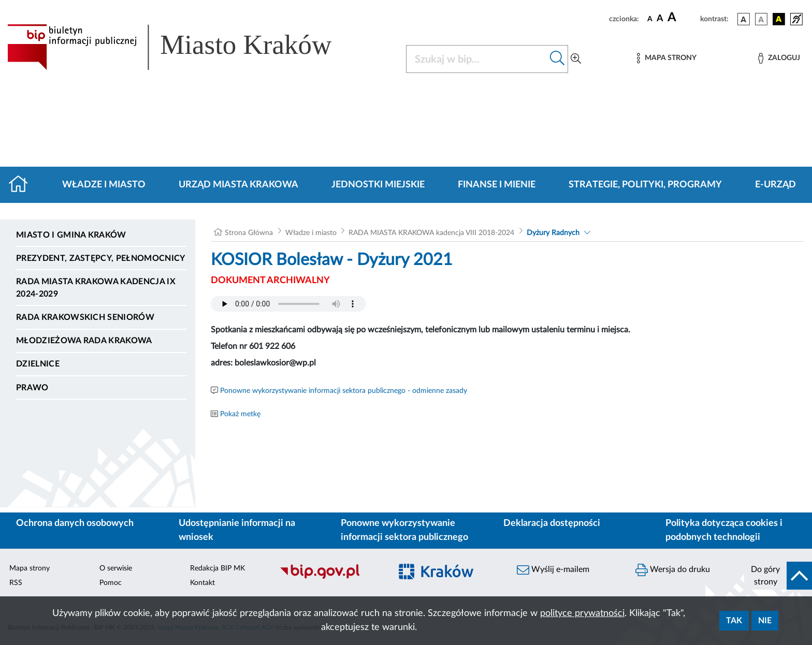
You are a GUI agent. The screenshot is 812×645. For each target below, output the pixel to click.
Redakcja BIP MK (218, 568)
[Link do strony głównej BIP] (184, 47)
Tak (734, 621)
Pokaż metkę (240, 414)
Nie (765, 621)
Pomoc (111, 583)
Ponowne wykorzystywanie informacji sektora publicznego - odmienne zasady (344, 391)
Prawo (32, 388)
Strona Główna (249, 233)
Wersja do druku (673, 570)
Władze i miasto (104, 185)
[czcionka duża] (682, 18)
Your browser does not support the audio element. (288, 304)
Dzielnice (38, 364)
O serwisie (116, 568)
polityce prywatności (582, 613)
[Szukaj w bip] (557, 59)
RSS (16, 583)
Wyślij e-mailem (553, 570)
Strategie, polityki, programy (645, 185)
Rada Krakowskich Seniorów (85, 317)
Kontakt (202, 583)
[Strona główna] (23, 185)
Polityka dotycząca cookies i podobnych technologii (724, 530)
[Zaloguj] (779, 58)
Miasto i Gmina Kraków (71, 235)
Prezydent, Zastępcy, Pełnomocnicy (101, 258)
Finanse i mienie (497, 185)
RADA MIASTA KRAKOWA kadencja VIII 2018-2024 (431, 233)
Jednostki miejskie (378, 185)
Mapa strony (30, 568)
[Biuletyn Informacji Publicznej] (330, 577)
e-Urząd (775, 185)
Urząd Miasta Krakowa (238, 185)
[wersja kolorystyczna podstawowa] (744, 19)
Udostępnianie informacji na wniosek (237, 530)
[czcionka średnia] (660, 19)
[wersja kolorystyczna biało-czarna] (761, 19)
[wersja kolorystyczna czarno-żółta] (779, 19)
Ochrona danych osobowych (75, 523)
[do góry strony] (778, 576)
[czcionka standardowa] (650, 19)
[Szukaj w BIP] (477, 59)
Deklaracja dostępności (552, 523)
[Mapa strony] (666, 58)
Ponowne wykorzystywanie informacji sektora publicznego (404, 530)
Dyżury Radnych (553, 233)
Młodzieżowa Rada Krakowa (84, 341)
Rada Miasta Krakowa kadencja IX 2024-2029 (96, 288)
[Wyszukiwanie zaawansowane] (576, 59)
